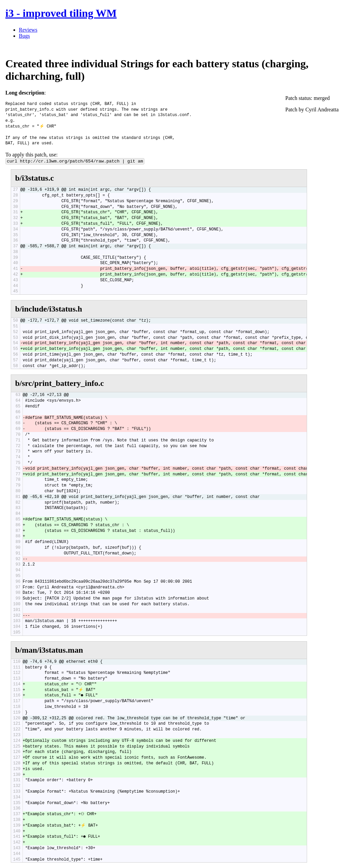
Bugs (24, 36)
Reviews (28, 30)
